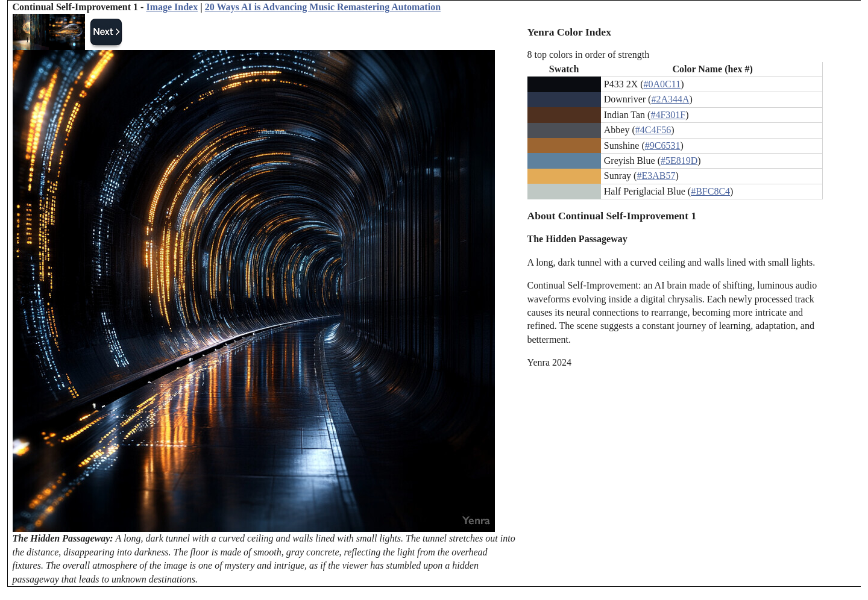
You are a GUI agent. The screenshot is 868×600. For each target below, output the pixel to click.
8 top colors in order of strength (589, 55)
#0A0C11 (662, 84)
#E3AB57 (656, 176)
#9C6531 (663, 145)
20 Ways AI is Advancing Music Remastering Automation (323, 7)
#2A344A (670, 99)
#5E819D (679, 161)
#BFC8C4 (710, 191)
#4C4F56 (653, 130)
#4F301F (668, 115)
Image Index (172, 7)
